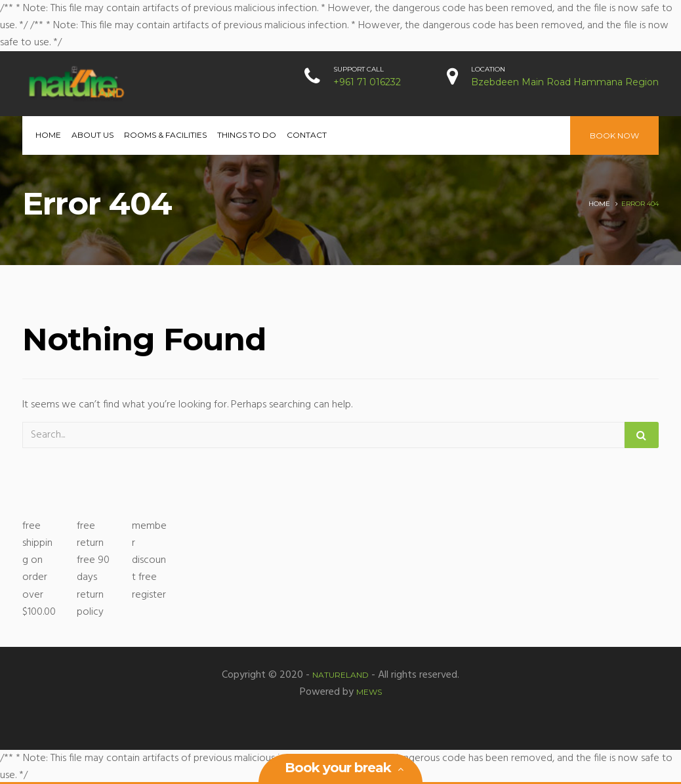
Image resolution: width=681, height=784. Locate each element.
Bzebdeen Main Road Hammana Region (565, 82)
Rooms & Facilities (165, 135)
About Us (93, 135)
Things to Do (247, 135)
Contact (307, 135)
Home (48, 135)
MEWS (369, 692)
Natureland (340, 675)
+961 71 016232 (367, 82)
